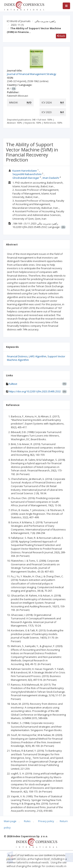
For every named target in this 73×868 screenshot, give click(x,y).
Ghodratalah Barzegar (26, 178)
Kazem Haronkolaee (25, 171)
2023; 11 (17, 25)
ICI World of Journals (19, 21)
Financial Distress (17, 356)
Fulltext (13, 384)
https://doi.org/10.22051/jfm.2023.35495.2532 (35, 391)
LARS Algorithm (38, 356)
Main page (10, 821)
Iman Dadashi (51, 178)
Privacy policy (46, 821)
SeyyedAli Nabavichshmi (27, 174)
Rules (27, 821)
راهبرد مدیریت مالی (45, 21)
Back (61, 36)
